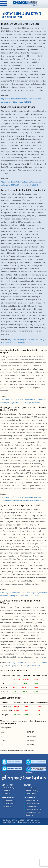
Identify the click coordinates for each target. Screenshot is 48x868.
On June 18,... (8, 806)
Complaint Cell (31, 806)
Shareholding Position (33, 809)
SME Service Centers (33, 804)
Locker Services (31, 794)
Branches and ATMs (33, 801)
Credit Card (7, 791)
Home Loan (7, 794)
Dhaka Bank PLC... (10, 801)
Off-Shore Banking (32, 791)
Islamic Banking (31, 788)
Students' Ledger (9, 788)
